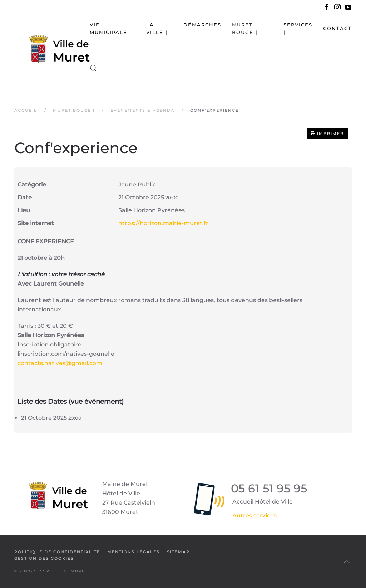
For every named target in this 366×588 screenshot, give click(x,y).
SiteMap (178, 552)
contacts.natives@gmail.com (60, 363)
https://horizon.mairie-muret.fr (163, 223)
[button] (93, 68)
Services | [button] (298, 28)
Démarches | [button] (202, 28)
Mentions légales (133, 552)
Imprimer (327, 133)
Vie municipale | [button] (111, 28)
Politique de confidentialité (57, 552)
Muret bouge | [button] (245, 28)
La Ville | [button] (157, 28)
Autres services (254, 516)
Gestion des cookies (44, 558)
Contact (337, 28)
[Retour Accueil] (52, 48)
